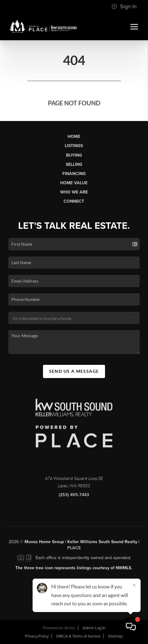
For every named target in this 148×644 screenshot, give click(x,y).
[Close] (134, 585)
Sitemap (115, 636)
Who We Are (74, 192)
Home (74, 137)
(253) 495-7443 (74, 496)
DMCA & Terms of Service (78, 636)
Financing (74, 174)
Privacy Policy (37, 636)
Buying (74, 155)
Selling (74, 164)
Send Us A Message (74, 371)
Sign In (124, 6)
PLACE (74, 550)
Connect (74, 201)
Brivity (70, 628)
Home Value (74, 183)
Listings (74, 146)
